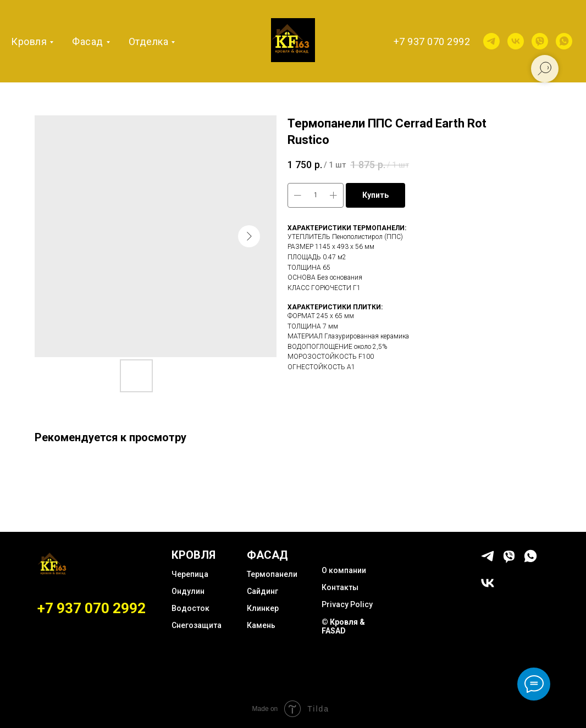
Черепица (190, 574)
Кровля (29, 41)
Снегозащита (197, 625)
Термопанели (272, 574)
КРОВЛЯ (194, 555)
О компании (344, 570)
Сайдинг (262, 591)
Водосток (190, 608)
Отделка (149, 41)
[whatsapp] (564, 41)
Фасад (88, 41)
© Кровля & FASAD (343, 626)
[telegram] (491, 41)
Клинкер (263, 608)
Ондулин (188, 591)
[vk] (516, 41)
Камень (261, 625)
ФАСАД (267, 555)
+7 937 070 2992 (432, 41)
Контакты (340, 587)
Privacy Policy (347, 604)
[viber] (540, 41)
